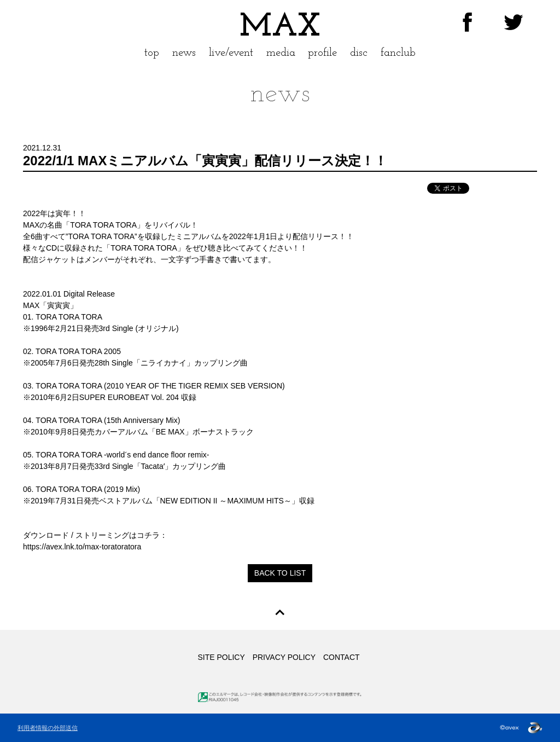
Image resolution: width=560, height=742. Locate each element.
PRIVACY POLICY (284, 657)
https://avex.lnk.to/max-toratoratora (82, 547)
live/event (231, 53)
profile (322, 53)
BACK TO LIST (280, 573)
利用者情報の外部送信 (48, 728)
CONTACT (342, 657)
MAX (280, 27)
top (152, 53)
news (184, 53)
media (281, 53)
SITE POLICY (221, 657)
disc (359, 53)
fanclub (398, 53)
